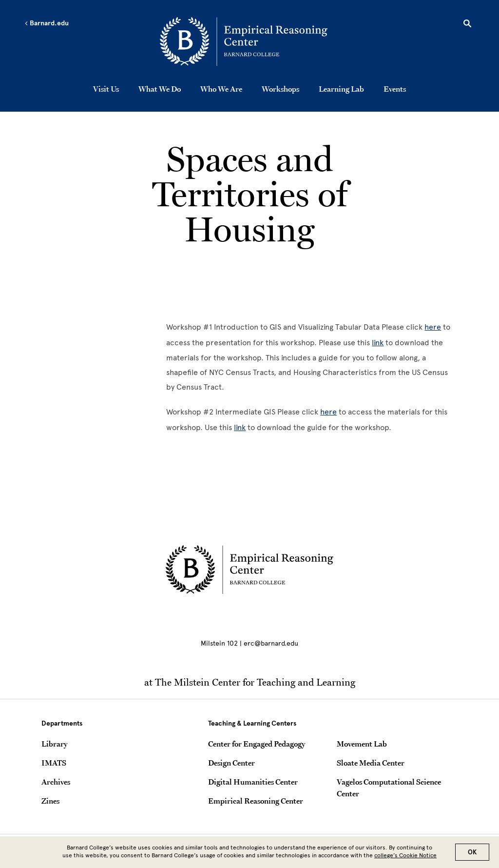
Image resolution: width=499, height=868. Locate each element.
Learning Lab (341, 89)
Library (54, 744)
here (433, 327)
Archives (56, 782)
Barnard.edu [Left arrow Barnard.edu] (47, 23)
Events (395, 89)
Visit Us (106, 89)
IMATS (54, 763)
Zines (50, 801)
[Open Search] (467, 25)
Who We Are (221, 89)
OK (472, 852)
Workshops (280, 89)
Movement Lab (362, 744)
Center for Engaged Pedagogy (257, 744)
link (378, 343)
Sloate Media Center (371, 763)
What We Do (160, 89)
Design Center (231, 763)
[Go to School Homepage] (252, 41)
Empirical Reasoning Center (256, 801)
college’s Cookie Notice (405, 855)
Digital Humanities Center (253, 782)
